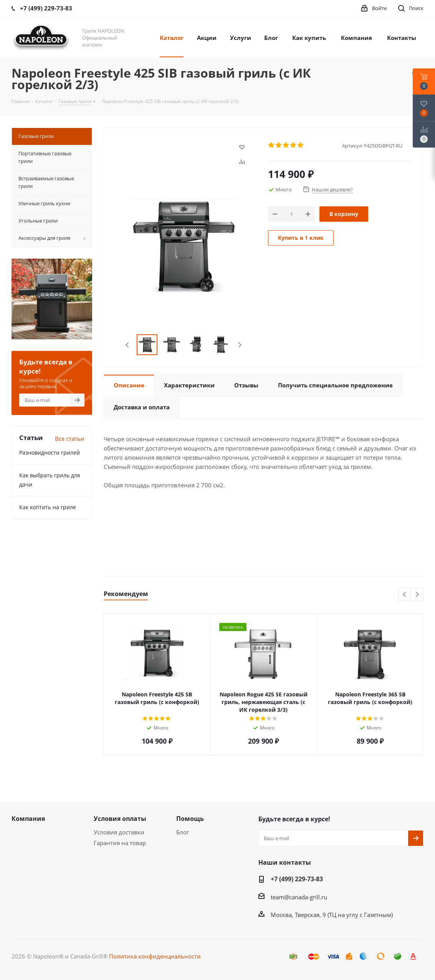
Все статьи (70, 439)
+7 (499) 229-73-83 (297, 879)
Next (240, 345)
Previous (128, 345)
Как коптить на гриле (48, 507)
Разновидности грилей (50, 453)
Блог (183, 832)
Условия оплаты (120, 819)
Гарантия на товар (120, 843)
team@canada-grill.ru (299, 897)
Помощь (190, 819)
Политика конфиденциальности (155, 956)
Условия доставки (119, 832)
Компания (28, 819)
